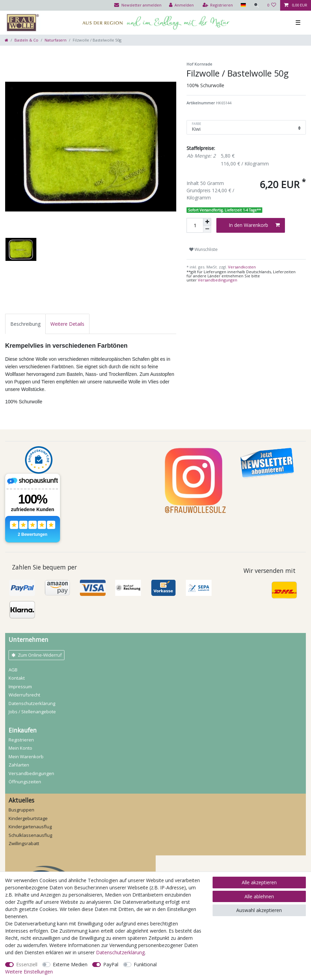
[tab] (25, 324)
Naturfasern (56, 40)
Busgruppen (21, 810)
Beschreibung (25, 324)
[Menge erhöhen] (207, 222)
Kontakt (17, 678)
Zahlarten (19, 765)
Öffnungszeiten (25, 782)
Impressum (20, 687)
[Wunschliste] (272, 5)
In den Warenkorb (254, 225)
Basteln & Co (26, 40)
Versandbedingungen (218, 280)
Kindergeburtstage (28, 818)
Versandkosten (241, 267)
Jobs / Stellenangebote (32, 712)
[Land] (243, 5)
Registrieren (21, 740)
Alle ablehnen (259, 896)
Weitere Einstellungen (29, 972)
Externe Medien (70, 964)
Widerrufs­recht (24, 695)
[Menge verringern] (207, 229)
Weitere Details (67, 324)
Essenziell (27, 964)
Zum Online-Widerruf (37, 655)
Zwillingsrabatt (24, 843)
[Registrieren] (218, 5)
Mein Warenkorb (26, 757)
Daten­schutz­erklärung (32, 703)
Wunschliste (204, 249)
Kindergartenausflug (30, 827)
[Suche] (256, 5)
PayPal (111, 964)
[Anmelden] (182, 5)
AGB (13, 670)
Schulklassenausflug (30, 835)
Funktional (145, 964)
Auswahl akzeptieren (259, 910)
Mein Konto (20, 748)
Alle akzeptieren (259, 882)
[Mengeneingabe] (195, 225)
